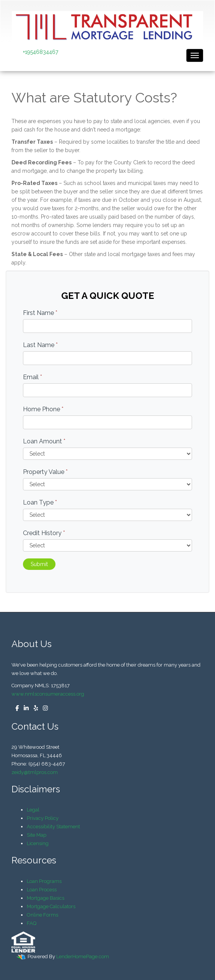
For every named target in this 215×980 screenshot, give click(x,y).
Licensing (38, 843)
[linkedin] (24, 708)
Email (33, 377)
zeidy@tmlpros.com (35, 772)
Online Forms (42, 915)
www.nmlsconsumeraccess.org (48, 694)
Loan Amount (44, 441)
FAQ (32, 923)
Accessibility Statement (53, 827)
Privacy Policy (43, 818)
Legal (33, 810)
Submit (39, 564)
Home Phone (43, 409)
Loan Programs (44, 881)
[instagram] (43, 708)
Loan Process (42, 890)
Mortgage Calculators (51, 906)
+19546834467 (41, 52)
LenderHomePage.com (83, 956)
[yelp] (34, 708)
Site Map (37, 835)
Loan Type (40, 502)
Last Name (40, 345)
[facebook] (15, 708)
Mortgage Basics (46, 898)
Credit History (44, 533)
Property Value (45, 472)
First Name (40, 313)
